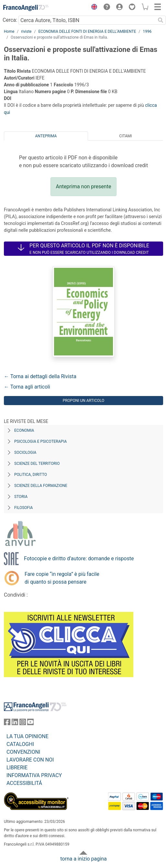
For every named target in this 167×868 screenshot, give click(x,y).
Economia (24, 430)
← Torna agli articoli (27, 387)
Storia (21, 497)
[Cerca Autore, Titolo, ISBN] (87, 20)
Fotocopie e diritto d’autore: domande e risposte (79, 558)
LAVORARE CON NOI (30, 760)
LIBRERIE (17, 768)
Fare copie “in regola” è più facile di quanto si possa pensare (62, 578)
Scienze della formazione (41, 486)
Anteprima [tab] (46, 136)
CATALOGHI (20, 744)
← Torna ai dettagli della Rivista (40, 376)
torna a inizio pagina (83, 859)
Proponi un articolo (84, 401)
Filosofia (23, 508)
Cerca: (10, 20)
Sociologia (25, 453)
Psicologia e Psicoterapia (40, 441)
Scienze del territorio (37, 464)
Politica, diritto (31, 475)
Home (9, 31)
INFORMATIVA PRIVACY (34, 775)
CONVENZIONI (23, 752)
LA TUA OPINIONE (28, 736)
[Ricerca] (161, 20)
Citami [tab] (125, 136)
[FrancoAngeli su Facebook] (7, 723)
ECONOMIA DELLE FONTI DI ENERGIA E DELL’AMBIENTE (87, 31)
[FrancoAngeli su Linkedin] (15, 723)
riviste (26, 31)
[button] (93, 8)
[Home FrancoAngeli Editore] (26, 8)
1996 (147, 31)
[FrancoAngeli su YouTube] (30, 723)
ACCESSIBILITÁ (24, 783)
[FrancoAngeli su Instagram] (23, 723)
